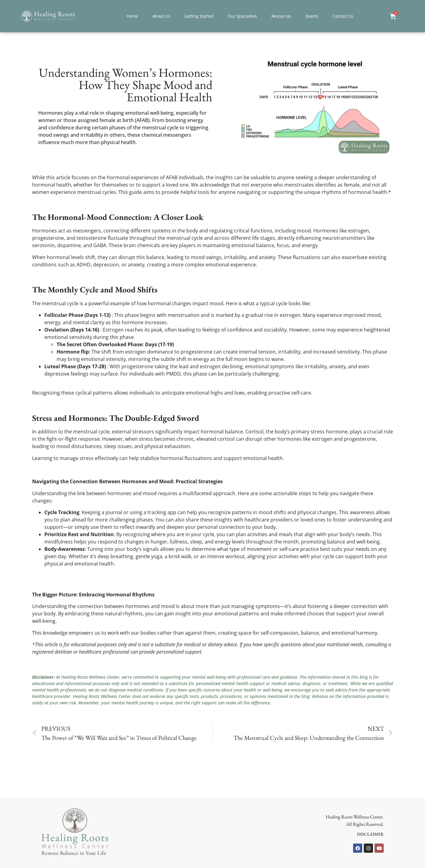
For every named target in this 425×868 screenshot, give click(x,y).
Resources (281, 16)
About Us (161, 16)
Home (132, 16)
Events (312, 16)
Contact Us (343, 16)
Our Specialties (242, 16)
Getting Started (199, 16)
